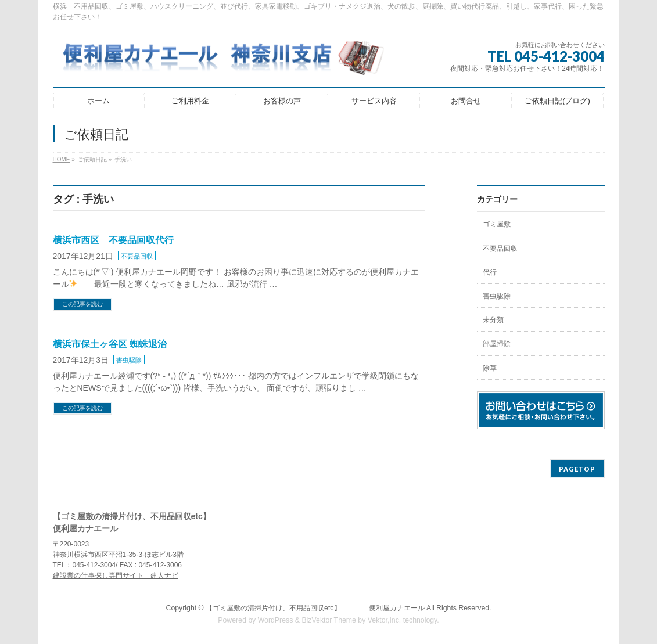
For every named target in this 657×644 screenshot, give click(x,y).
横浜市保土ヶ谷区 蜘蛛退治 (110, 344)
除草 (490, 368)
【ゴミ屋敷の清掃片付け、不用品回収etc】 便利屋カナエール (315, 608)
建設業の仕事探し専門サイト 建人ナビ (116, 575)
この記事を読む (82, 304)
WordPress (276, 620)
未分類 (493, 320)
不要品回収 (137, 256)
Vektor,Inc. (385, 620)
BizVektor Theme (329, 620)
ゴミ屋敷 (497, 224)
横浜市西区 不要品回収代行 (113, 240)
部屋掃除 (497, 344)
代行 (490, 272)
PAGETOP (577, 469)
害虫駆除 (129, 360)
